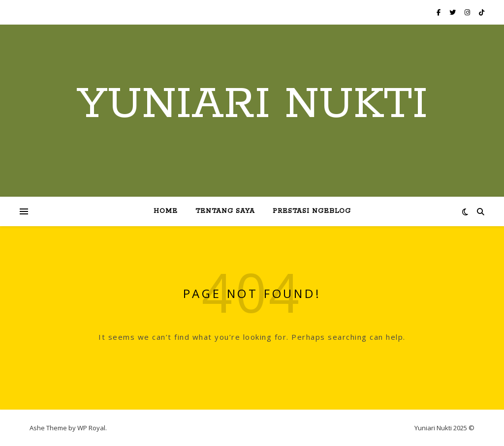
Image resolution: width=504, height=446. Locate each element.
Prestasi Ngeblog (312, 211)
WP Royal (91, 428)
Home (166, 211)
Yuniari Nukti (252, 105)
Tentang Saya (225, 211)
